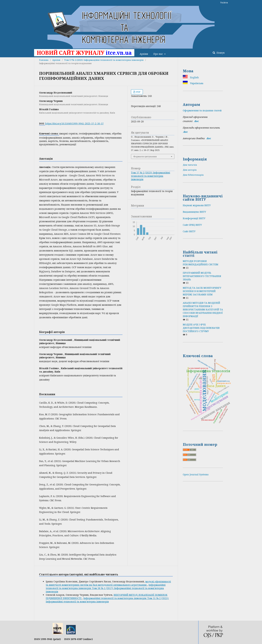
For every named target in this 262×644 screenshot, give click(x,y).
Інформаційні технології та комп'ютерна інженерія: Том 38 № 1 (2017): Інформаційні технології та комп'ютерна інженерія (106, 588)
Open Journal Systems (196, 474)
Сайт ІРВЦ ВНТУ (192, 225)
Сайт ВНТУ (189, 231)
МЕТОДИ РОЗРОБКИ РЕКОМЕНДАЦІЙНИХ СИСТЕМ (201, 263)
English (194, 77)
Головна (44, 60)
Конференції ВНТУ (194, 218)
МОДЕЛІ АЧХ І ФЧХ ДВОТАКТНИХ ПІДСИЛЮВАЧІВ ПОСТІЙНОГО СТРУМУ (201, 328)
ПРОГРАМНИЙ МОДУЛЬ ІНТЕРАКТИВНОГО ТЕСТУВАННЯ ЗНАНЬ (202, 276)
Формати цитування (145, 156)
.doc (196, 121)
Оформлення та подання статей (202, 110)
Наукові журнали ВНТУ (197, 205)
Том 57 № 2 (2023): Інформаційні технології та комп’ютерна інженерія (104, 60)
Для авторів (190, 170)
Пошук (220, 53)
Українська (196, 83)
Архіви (144, 54)
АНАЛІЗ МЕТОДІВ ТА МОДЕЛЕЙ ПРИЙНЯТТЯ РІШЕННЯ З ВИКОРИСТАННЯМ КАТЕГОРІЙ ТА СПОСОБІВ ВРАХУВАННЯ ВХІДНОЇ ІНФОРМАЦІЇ (203, 309)
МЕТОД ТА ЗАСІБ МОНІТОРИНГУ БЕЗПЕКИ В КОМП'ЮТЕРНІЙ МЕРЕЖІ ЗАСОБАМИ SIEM (202, 291)
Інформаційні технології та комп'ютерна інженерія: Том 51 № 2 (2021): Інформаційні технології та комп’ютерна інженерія (107, 600)
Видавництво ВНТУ (194, 212)
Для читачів (190, 165)
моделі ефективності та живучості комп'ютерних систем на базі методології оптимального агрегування (108, 583)
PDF (138, 92)
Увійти (224, 3)
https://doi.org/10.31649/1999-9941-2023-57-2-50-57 (74, 123)
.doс (209, 138)
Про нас (158, 54)
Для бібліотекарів (193, 175)
